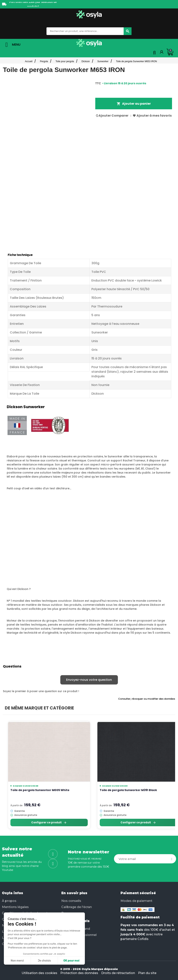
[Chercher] (128, 31)
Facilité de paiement (140, 917)
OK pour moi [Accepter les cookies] (71, 961)
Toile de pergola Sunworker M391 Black (128, 790)
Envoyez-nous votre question (89, 680)
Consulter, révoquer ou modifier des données (147, 699)
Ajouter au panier (134, 104)
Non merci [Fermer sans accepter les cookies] (17, 961)
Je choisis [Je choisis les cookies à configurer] (44, 961)
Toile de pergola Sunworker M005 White (40, 790)
